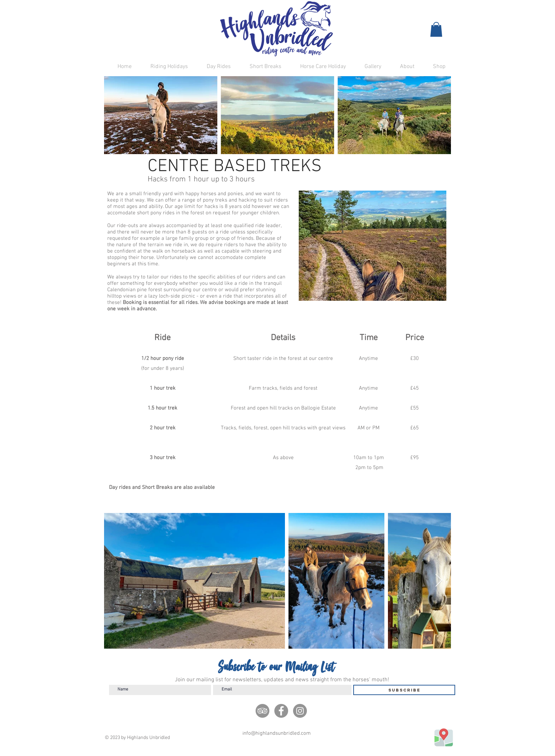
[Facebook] (281, 711)
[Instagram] (300, 711)
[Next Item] (439, 581)
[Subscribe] (404, 690)
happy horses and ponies (214, 194)
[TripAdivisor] (262, 711)
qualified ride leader (257, 226)
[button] (436, 29)
